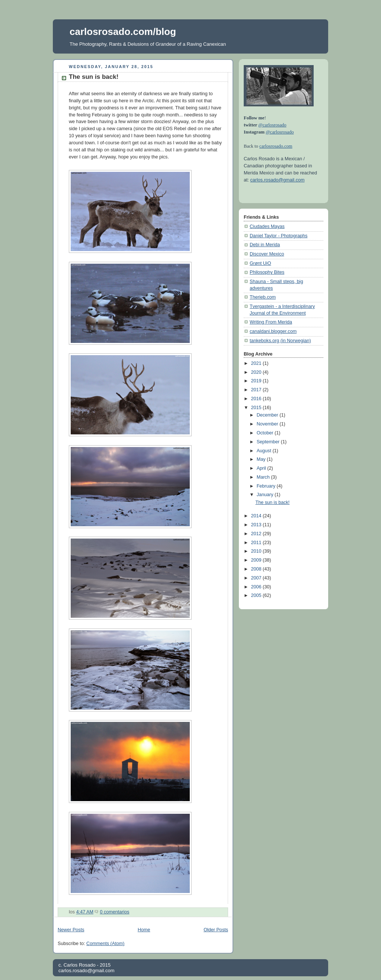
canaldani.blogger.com (273, 331)
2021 (257, 363)
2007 (257, 578)
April (262, 468)
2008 (257, 569)
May (262, 459)
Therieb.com (263, 297)
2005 (257, 595)
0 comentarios (114, 912)
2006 (257, 587)
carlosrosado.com (276, 146)
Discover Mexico (267, 254)
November (268, 424)
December (268, 415)
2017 (257, 390)
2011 (257, 543)
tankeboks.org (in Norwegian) (280, 341)
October (266, 433)
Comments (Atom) (105, 944)
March (264, 477)
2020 (257, 372)
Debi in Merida (265, 245)
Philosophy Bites (267, 272)
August (265, 451)
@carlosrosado (272, 125)
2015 (257, 408)
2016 (257, 399)
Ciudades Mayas (267, 226)
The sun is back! (94, 77)
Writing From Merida (271, 322)
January (266, 495)
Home (144, 930)
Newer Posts (71, 930)
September (269, 442)
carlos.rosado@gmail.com (278, 180)
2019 (257, 381)
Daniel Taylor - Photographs (278, 236)
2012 (257, 534)
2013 (257, 525)
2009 (257, 560)
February (267, 486)
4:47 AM (85, 912)
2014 (257, 516)
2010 (257, 551)
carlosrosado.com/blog (123, 32)
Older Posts (216, 930)
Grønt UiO (260, 263)
